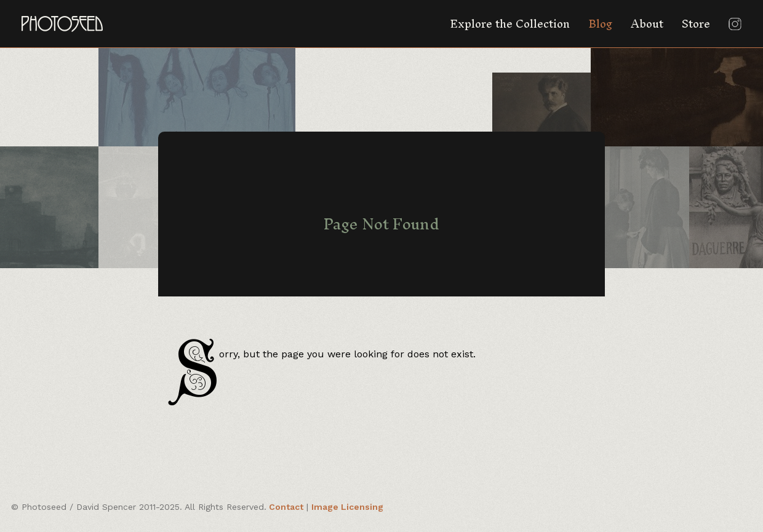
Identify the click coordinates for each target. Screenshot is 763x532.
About (647, 24)
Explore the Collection (510, 24)
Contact (286, 507)
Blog (600, 24)
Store (696, 24)
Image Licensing (347, 507)
